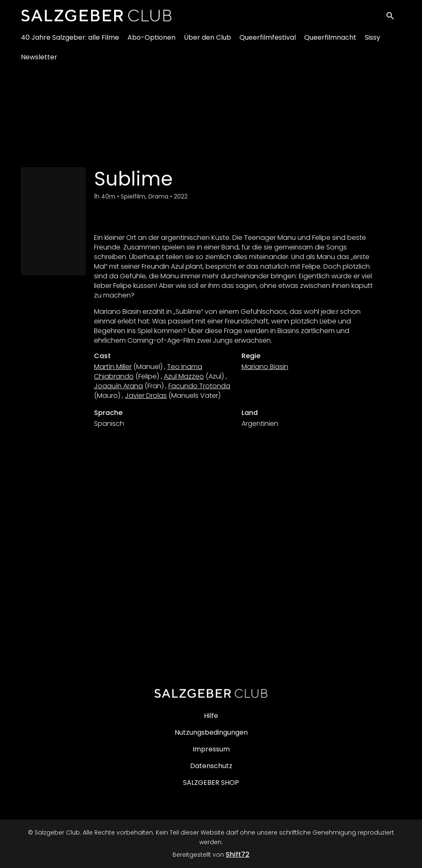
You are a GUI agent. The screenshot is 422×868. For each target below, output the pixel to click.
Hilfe (211, 716)
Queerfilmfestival (268, 42)
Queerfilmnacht (330, 42)
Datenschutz (211, 766)
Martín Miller (113, 367)
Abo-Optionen (151, 42)
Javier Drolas (146, 396)
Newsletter (39, 62)
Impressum (211, 749)
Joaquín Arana (118, 386)
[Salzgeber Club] (211, 693)
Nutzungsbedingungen (211, 732)
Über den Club (207, 42)
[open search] (394, 17)
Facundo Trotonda (199, 386)
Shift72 (238, 854)
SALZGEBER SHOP (211, 783)
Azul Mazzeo (184, 376)
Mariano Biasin (265, 367)
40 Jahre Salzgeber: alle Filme (70, 42)
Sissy (372, 42)
